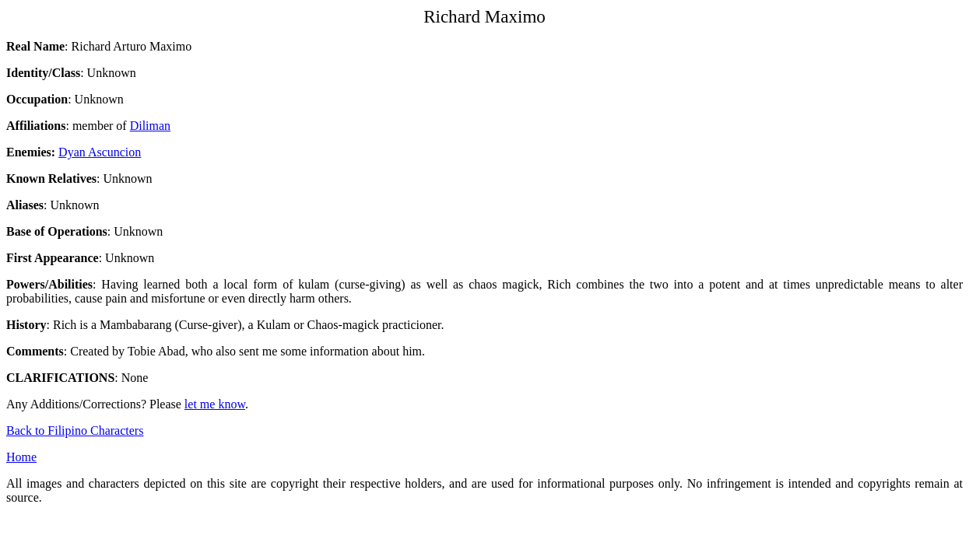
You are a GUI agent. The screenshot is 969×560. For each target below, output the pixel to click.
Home (21, 457)
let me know (215, 404)
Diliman (150, 126)
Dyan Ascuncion (100, 152)
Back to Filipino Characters (75, 430)
